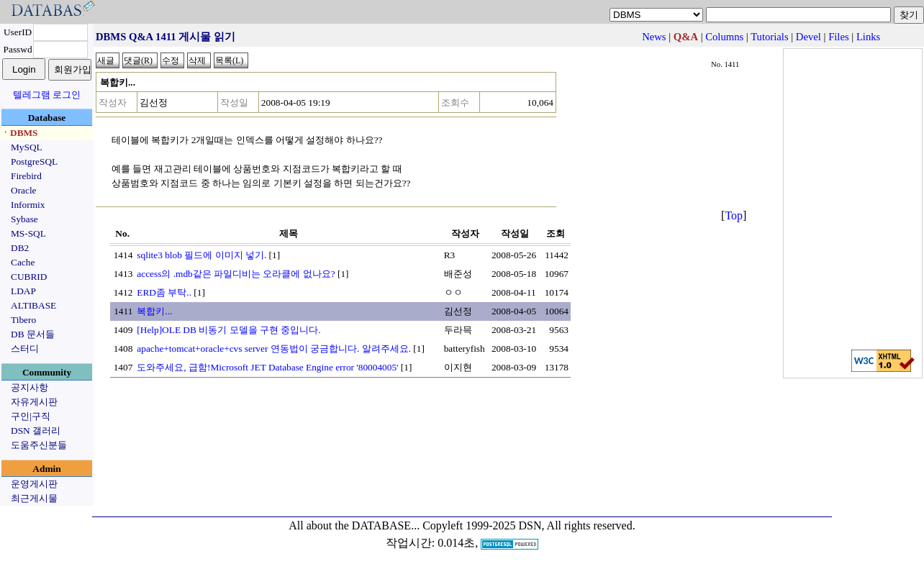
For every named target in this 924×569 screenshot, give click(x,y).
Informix (28, 205)
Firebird (26, 176)
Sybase (24, 219)
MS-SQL (28, 233)
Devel (808, 37)
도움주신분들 (39, 445)
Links (868, 37)
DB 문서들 (33, 334)
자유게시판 (34, 402)
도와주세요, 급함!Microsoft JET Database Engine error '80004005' (267, 367)
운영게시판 (34, 484)
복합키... (154, 311)
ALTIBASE (33, 305)
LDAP (23, 291)
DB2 (20, 248)
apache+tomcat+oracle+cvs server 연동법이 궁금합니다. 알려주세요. (274, 349)
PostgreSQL (34, 161)
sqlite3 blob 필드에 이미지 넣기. (201, 255)
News (654, 37)
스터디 (25, 349)
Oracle (24, 190)
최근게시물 (34, 498)
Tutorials (769, 37)
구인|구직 (31, 416)
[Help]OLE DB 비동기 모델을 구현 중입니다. (228, 330)
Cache (23, 262)
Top (734, 215)
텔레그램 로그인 (47, 95)
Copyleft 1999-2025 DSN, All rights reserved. (529, 525)
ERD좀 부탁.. (164, 292)
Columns (724, 37)
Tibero (23, 320)
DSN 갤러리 (36, 431)
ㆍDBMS (19, 133)
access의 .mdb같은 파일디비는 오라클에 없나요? (236, 274)
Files (839, 37)
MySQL (27, 147)
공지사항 (30, 387)
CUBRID (29, 277)
